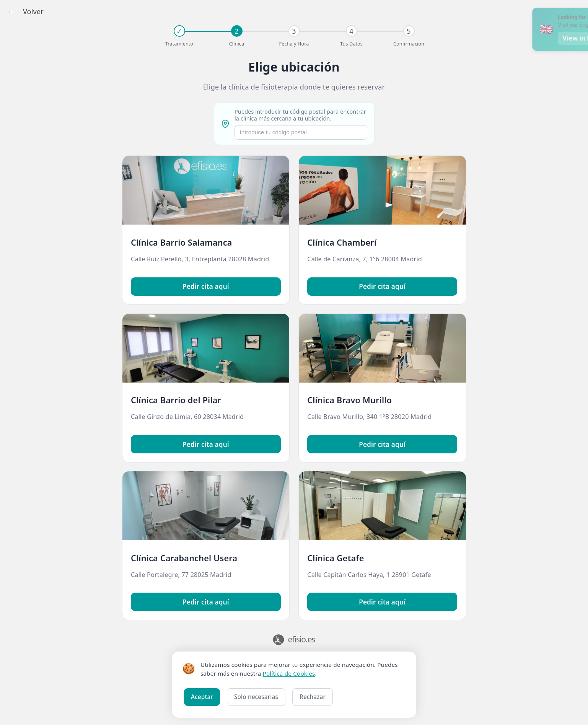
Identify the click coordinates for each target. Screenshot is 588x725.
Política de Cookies (289, 673)
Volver (33, 11)
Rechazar (313, 697)
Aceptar (202, 697)
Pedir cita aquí (206, 286)
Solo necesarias (256, 697)
